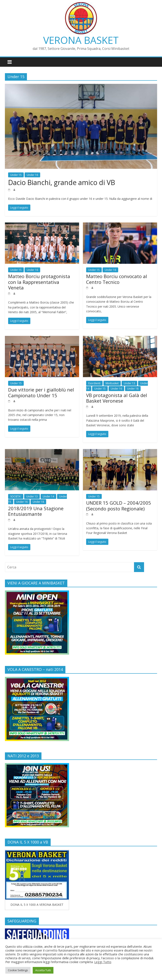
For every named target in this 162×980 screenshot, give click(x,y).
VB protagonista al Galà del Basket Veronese (117, 398)
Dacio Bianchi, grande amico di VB (62, 182)
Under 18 (133, 389)
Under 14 (48, 496)
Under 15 (16, 175)
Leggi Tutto (103, 962)
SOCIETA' (16, 496)
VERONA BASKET (81, 40)
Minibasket (112, 383)
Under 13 (129, 383)
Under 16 (32, 175)
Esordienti (94, 383)
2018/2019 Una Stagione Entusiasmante (36, 511)
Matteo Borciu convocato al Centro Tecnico (117, 279)
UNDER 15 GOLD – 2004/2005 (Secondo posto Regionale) (119, 506)
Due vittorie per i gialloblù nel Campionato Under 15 (41, 392)
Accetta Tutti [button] (43, 970)
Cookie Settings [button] (18, 970)
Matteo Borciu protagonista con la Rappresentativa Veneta (39, 282)
